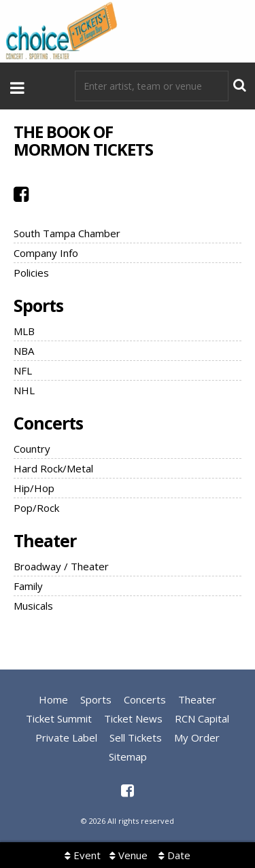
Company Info (46, 253)
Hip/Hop (34, 488)
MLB (24, 331)
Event (83, 855)
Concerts (48, 423)
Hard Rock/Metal (53, 468)
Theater (45, 540)
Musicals (33, 606)
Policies (31, 273)
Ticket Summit (59, 718)
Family (28, 586)
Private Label (66, 737)
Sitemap (128, 757)
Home (53, 699)
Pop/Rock (36, 508)
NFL (23, 370)
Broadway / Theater (61, 566)
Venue (129, 855)
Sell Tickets (136, 737)
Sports (38, 305)
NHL (24, 390)
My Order (197, 737)
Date (174, 855)
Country (32, 449)
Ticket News (133, 718)
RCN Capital (202, 718)
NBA (24, 351)
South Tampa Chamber (67, 233)
